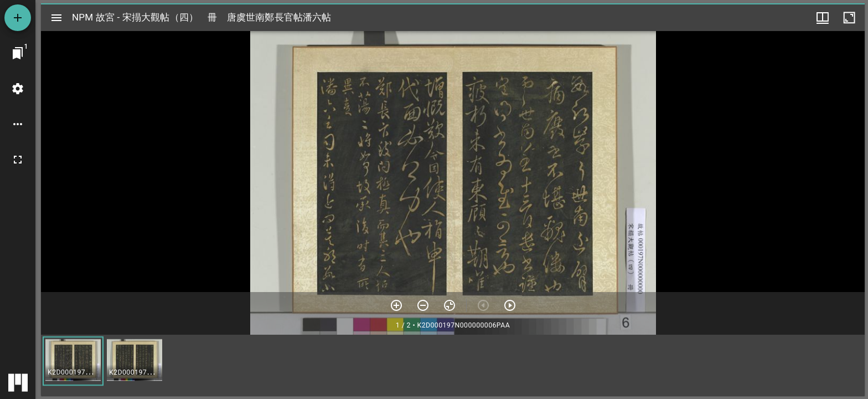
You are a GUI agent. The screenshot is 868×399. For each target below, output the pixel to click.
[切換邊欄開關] (56, 18)
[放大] (396, 305)
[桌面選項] (18, 124)
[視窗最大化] (849, 18)
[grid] (453, 365)
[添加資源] (18, 18)
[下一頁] (510, 305)
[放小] (423, 305)
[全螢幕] (18, 160)
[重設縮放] (449, 305)
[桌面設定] (18, 89)
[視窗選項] (823, 18)
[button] (73, 361)
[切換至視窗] (18, 53)
